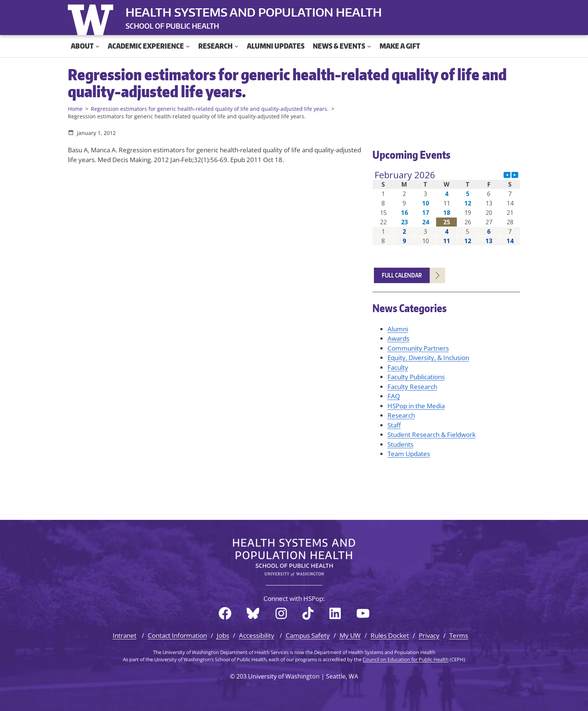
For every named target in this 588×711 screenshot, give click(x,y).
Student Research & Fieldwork (432, 434)
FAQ (394, 396)
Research (401, 415)
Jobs (223, 635)
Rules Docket (390, 635)
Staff (394, 425)
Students (400, 444)
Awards (398, 338)
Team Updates (409, 454)
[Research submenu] (237, 46)
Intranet (125, 635)
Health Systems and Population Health (254, 12)
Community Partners (418, 348)
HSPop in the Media (416, 406)
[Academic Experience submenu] (188, 46)
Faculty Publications (416, 377)
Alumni (398, 329)
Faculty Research (412, 387)
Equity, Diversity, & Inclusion (428, 358)
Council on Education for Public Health (406, 659)
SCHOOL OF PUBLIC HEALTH (172, 26)
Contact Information (177, 635)
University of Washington (92, 18)
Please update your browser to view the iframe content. (446, 208)
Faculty (398, 367)
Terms (459, 635)
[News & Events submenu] (369, 46)
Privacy (429, 635)
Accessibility (257, 635)
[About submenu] (97, 46)
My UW (350, 635)
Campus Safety (308, 635)
